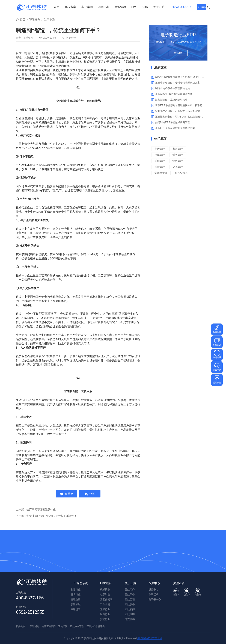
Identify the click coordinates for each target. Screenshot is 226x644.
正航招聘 (130, 614)
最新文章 (160, 68)
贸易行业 (105, 619)
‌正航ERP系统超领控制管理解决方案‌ (175, 128)
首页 (57, 7)
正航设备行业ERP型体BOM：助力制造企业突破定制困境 (180, 117)
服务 (134, 7)
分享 (90, 494)
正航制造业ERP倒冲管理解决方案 (174, 94)
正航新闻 (130, 609)
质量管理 (160, 167)
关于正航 (159, 7)
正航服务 (130, 604)
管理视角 (35, 20)
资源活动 (120, 7)
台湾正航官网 (49, 626)
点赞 (66, 494)
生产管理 (160, 149)
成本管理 (178, 167)
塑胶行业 (105, 609)
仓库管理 (160, 155)
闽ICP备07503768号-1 (150, 638)
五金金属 (105, 604)
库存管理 (178, 149)
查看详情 (178, 53)
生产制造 (49, 20)
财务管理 (178, 155)
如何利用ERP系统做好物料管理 (173, 122)
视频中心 (104, 7)
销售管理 (178, 161)
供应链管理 (182, 173)
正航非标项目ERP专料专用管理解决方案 (178, 83)
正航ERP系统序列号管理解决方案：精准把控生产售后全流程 (180, 105)
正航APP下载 (77, 626)
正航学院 (63, 626)
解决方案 (70, 7)
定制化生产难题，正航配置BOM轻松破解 (178, 111)
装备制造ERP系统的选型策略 (171, 100)
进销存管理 (161, 173)
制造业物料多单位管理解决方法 (173, 88)
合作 (145, 7)
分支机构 (130, 619)
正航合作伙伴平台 (96, 626)
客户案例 (87, 7)
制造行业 (105, 614)
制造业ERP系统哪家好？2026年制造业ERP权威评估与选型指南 (180, 77)
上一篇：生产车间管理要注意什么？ (37, 510)
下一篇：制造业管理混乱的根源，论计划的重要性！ (46, 516)
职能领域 (76, 604)
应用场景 (76, 609)
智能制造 (71, 38)
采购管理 (160, 161)
